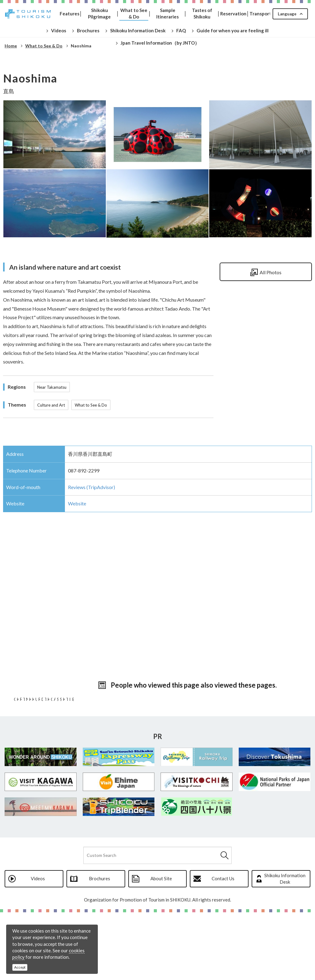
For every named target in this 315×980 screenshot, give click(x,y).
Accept (20, 967)
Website (77, 503)
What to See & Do (91, 405)
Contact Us (223, 946)
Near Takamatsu (52, 387)
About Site (161, 946)
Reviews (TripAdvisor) (92, 487)
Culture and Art (51, 405)
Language (287, 14)
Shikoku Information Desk (285, 946)
